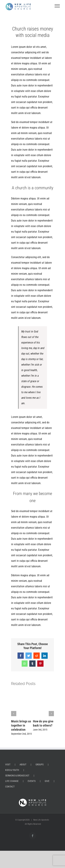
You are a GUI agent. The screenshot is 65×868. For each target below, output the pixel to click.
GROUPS (40, 764)
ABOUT (23, 764)
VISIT (8, 764)
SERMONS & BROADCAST (17, 776)
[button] (14, 714)
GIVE (47, 781)
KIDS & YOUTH (12, 770)
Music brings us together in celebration (21, 725)
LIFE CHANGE (12, 781)
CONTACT (10, 787)
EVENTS (32, 781)
